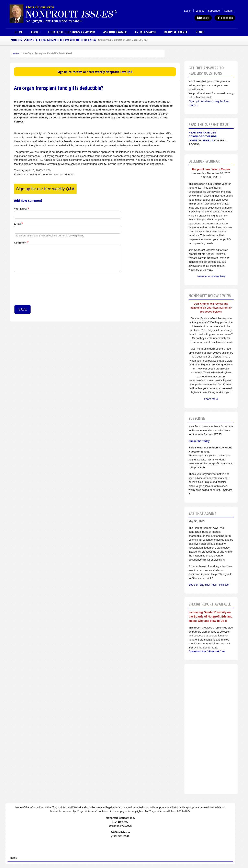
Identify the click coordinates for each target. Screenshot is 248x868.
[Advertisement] (211, 729)
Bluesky (203, 18)
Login (193, 140)
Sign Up (208, 140)
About (35, 32)
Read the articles (202, 133)
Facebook (225, 18)
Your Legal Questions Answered (71, 32)
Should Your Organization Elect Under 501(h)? (123, 40)
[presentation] (31, 290)
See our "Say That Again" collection (209, 585)
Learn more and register (211, 276)
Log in (188, 11)
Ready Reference (176, 32)
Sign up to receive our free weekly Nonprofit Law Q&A (95, 72)
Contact (229, 11)
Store (200, 32)
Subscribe (214, 11)
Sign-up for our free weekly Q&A (45, 189)
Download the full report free (207, 651)
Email (17, 224)
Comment (20, 243)
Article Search (145, 32)
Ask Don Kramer (115, 32)
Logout (200, 11)
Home (19, 32)
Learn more (211, 399)
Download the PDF (202, 136)
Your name (20, 209)
